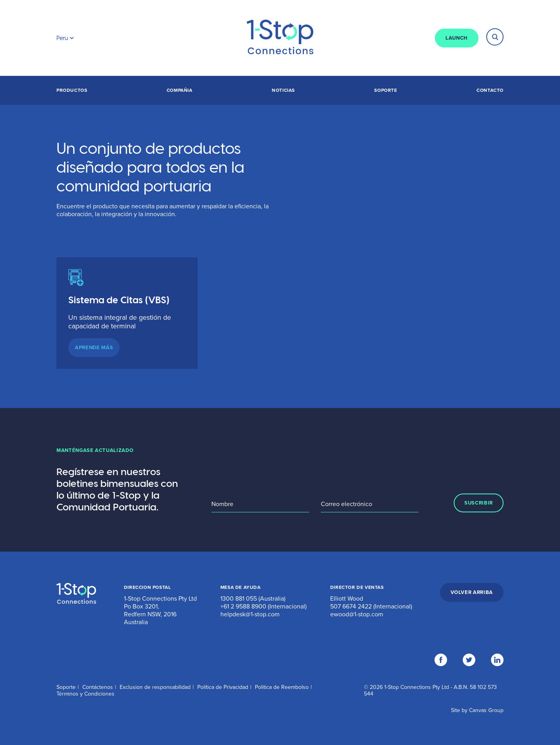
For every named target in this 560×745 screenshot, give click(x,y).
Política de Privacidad (223, 687)
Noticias (283, 90)
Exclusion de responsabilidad (155, 687)
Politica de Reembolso (282, 687)
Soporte (385, 90)
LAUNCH (457, 38)
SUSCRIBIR (479, 503)
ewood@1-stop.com (357, 614)
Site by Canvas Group (477, 710)
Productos (72, 90)
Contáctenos (98, 687)
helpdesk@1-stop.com (250, 614)
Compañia (180, 90)
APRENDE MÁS (94, 348)
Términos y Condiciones (85, 694)
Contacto (490, 90)
